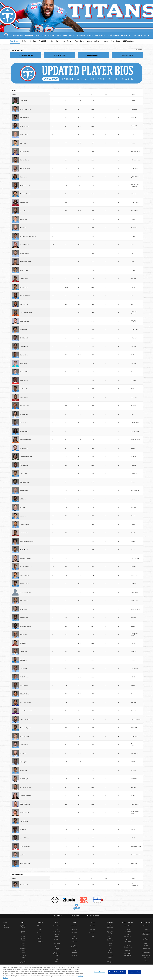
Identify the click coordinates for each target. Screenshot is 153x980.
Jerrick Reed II (24, 354)
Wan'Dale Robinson (26, 369)
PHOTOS (92, 494)
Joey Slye (23, 392)
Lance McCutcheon (26, 301)
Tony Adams (24, 98)
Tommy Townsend (26, 410)
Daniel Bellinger (25, 122)
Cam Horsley (24, 247)
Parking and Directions (110, 510)
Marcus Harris (24, 215)
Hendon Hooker (25, 236)
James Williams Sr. (26, 430)
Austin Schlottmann (26, 372)
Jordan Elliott (24, 179)
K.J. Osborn (24, 344)
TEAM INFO (40, 494)
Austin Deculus (25, 165)
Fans (92, 508)
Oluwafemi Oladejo (26, 335)
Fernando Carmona (26, 143)
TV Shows (74, 501)
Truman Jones (24, 262)
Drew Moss (23, 328)
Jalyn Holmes (24, 233)
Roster (40, 501)
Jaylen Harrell (24, 211)
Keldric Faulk (24, 183)
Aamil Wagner (24, 423)
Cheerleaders (92, 504)
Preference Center (142, 572)
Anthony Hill (24, 229)
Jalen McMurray (25, 308)
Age (106, 94)
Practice (92, 501)
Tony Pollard (24, 347)
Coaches (40, 504)
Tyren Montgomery (26, 318)
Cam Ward (23, 426)
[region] (76, 972)
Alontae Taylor (24, 403)
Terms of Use (146, 520)
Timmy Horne (24, 244)
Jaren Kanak (24, 265)
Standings (40, 513)
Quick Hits (57, 512)
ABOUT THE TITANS (146, 494)
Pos (66, 94)
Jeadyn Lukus (24, 283)
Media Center (128, 498)
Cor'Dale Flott (24, 190)
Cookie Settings (123, 572)
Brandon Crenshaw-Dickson (28, 161)
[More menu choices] (108, 35)
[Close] (150, 972)
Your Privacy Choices (103, 572)
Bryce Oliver (24, 339)
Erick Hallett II (24, 208)
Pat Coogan (24, 154)
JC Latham (23, 276)
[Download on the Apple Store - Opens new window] (69, 552)
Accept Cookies (135, 972)
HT (79, 94)
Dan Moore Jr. (24, 324)
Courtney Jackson (25, 251)
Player (31, 94)
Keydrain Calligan (25, 139)
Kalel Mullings (24, 331)
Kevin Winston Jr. (25, 441)
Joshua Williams (25, 433)
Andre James (24, 254)
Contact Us (146, 498)
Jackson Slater (24, 388)
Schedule (6, 494)
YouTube (74, 527)
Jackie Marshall (25, 287)
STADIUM (110, 494)
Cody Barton (24, 114)
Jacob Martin (24, 290)
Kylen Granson (24, 200)
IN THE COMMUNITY (128, 494)
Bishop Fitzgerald (25, 186)
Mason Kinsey (24, 272)
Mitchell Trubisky (25, 414)
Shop (146, 533)
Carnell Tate (24, 399)
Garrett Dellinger (25, 168)
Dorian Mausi (24, 297)
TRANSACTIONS (127, 55)
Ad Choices (85, 572)
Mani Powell (24, 351)
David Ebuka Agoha (26, 102)
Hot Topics (57, 515)
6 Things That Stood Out (57, 526)
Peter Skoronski (25, 383)
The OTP (74, 504)
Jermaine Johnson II (26, 258)
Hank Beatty (24, 118)
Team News (57, 498)
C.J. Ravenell (24, 458)
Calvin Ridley (24, 362)
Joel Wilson (24, 437)
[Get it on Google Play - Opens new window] (83, 553)
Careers (146, 501)
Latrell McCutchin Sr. (26, 305)
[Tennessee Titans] (76, 562)
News (57, 494)
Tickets (23, 494)
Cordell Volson (24, 418)
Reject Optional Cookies (117, 972)
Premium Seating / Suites (23, 522)
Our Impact (128, 522)
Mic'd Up (74, 513)
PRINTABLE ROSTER (26, 55)
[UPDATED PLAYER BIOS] (76, 73)
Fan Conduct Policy (110, 522)
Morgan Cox (24, 157)
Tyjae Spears (24, 396)
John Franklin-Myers (26, 194)
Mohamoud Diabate (26, 172)
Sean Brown (24, 133)
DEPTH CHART (60, 55)
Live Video (74, 498)
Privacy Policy (10, 572)
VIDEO (74, 494)
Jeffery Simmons (25, 376)
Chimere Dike (24, 175)
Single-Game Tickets (23, 510)
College (133, 94)
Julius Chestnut (25, 150)
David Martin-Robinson (27, 294)
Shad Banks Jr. (25, 110)
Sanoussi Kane (25, 269)
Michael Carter (24, 147)
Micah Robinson (25, 365)
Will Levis (23, 279)
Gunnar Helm (24, 222)
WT (92, 94)
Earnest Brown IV (25, 129)
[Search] (111, 35)
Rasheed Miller (24, 312)
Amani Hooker (24, 240)
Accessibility (146, 524)
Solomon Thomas (25, 406)
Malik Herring (24, 226)
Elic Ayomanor (24, 105)
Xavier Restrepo (25, 358)
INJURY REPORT (93, 55)
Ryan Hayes (24, 218)
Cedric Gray (24, 204)
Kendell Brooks (25, 125)
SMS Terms (57, 572)
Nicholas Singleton (26, 380)
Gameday (92, 498)
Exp (119, 94)
